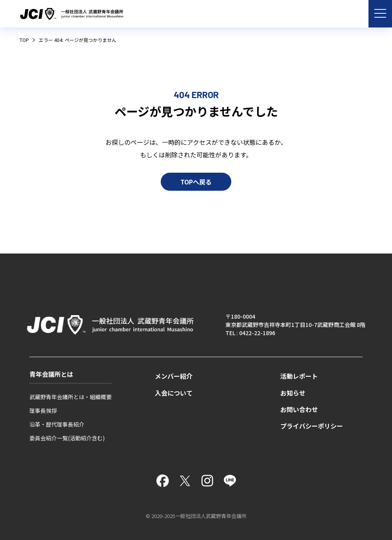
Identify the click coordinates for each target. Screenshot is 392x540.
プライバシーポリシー (312, 426)
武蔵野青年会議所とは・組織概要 (71, 397)
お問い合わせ (299, 410)
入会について (174, 393)
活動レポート (299, 376)
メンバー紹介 (174, 376)
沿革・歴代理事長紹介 (57, 424)
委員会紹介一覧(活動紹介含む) (67, 438)
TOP (24, 40)
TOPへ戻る (196, 216)
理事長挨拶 (43, 410)
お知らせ (293, 393)
